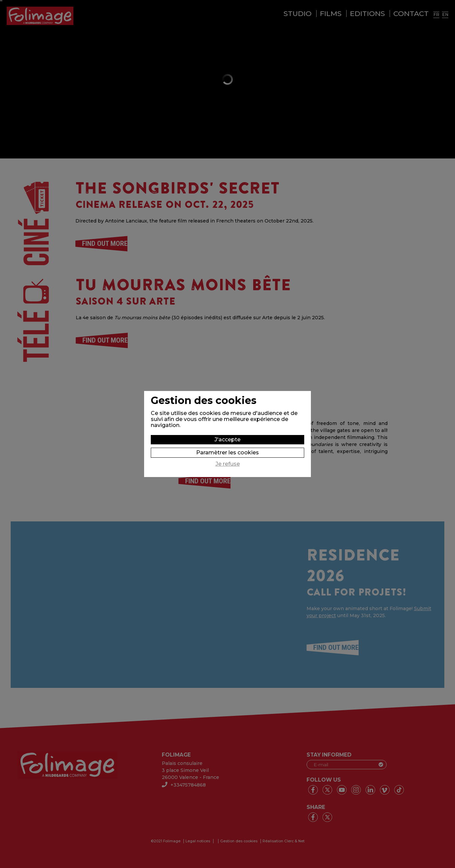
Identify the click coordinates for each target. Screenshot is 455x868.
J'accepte (227, 440)
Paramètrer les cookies (227, 453)
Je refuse (228, 464)
